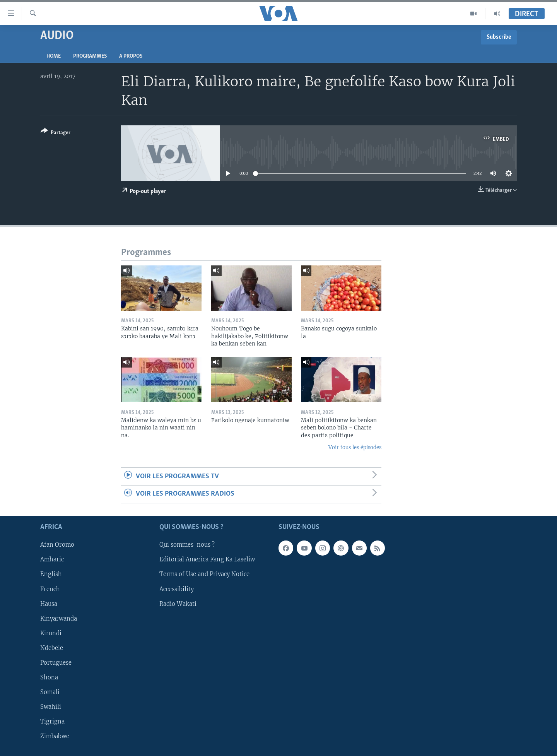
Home (54, 56)
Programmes (90, 56)
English (51, 574)
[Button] (56, 133)
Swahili (51, 706)
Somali (50, 692)
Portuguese (56, 662)
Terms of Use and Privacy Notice (204, 574)
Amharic (52, 559)
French (50, 589)
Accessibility (177, 589)
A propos (131, 56)
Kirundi (51, 633)
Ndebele (52, 648)
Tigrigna (52, 721)
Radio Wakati (178, 604)
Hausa (49, 604)
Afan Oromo (57, 545)
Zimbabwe (55, 736)
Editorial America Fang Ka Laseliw (207, 559)
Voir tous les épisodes (355, 447)
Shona (49, 677)
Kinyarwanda (59, 618)
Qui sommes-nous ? (187, 545)
